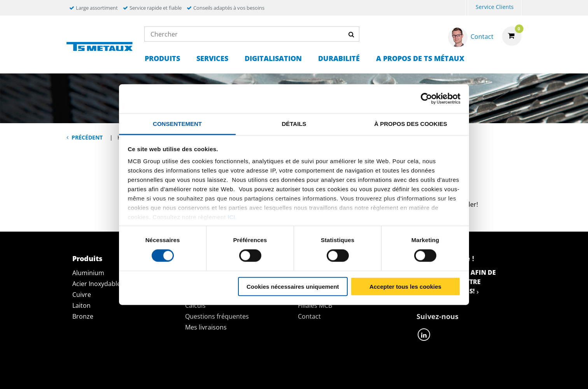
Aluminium (88, 273)
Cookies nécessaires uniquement (293, 286)
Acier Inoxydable (96, 284)
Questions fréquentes (217, 316)
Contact (309, 316)
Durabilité (339, 58)
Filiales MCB (315, 305)
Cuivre (82, 295)
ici (231, 217)
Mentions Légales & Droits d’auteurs (452, 375)
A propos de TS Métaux (420, 58)
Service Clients (495, 7)
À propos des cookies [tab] (411, 123)
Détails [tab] (294, 123)
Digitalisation (273, 58)
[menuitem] (467, 8)
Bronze (83, 316)
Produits (162, 58)
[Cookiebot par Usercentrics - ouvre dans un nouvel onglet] (426, 99)
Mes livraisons (206, 327)
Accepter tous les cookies (405, 286)
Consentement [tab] (177, 123)
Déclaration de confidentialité (176, 375)
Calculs (195, 305)
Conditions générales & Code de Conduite (310, 375)
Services (212, 58)
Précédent (87, 137)
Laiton (81, 305)
